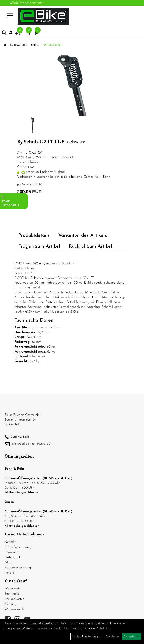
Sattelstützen (53, 45)
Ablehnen (112, 637)
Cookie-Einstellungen (86, 637)
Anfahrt (10, 573)
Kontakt (10, 542)
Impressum (12, 552)
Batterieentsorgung (18, 568)
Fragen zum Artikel (39, 246)
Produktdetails (34, 236)
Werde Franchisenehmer (27, 3)
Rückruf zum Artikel (90, 246)
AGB (8, 562)
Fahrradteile (18, 45)
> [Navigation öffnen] (8, 16)
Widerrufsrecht (15, 609)
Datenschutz (13, 557)
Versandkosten (15, 599)
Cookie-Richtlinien (98, 629)
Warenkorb (12, 589)
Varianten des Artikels (83, 236)
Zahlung (11, 604)
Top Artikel (12, 594)
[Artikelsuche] (4, 34)
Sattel (35, 45)
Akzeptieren (132, 637)
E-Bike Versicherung (18, 547)
